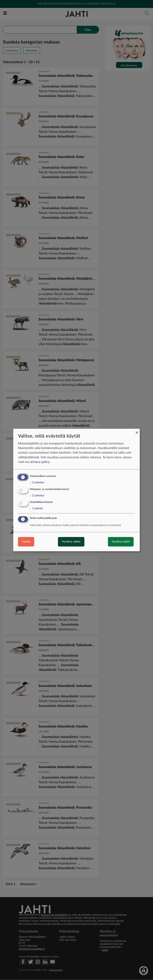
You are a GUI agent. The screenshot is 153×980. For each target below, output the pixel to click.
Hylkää (26, 542)
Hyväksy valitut (71, 542)
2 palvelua (37, 482)
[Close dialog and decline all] (137, 431)
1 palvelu (36, 509)
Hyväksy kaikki (121, 542)
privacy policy (40, 462)
